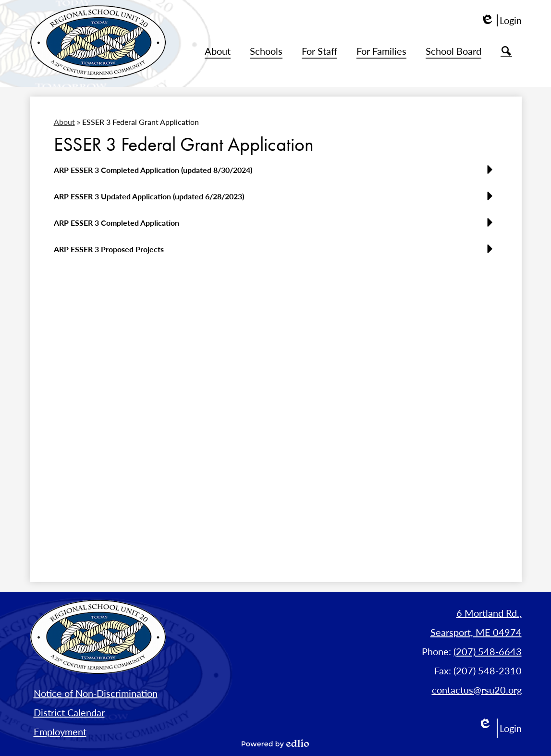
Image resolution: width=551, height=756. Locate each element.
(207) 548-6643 (488, 651)
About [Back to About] (64, 122)
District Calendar (69, 712)
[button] (218, 51)
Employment (60, 732)
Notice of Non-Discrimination (96, 693)
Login (501, 20)
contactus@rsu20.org (477, 690)
